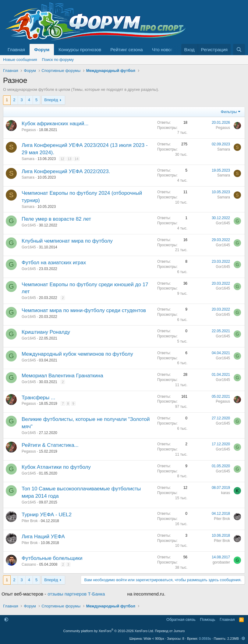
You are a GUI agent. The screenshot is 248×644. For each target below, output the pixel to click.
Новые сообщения (20, 60)
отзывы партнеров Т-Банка (76, 594)
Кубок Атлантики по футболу (56, 467)
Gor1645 (29, 225)
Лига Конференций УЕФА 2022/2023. (66, 171)
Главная (16, 50)
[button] (6, 619)
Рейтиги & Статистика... (50, 445)
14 (76, 159)
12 (62, 159)
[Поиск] (239, 50)
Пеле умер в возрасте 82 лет (56, 219)
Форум (42, 50)
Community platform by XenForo (109, 631)
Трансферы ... (38, 398)
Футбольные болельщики (52, 558)
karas (226, 493)
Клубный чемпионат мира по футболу (67, 241)
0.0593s (205, 639)
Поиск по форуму (58, 60)
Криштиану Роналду (46, 332)
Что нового (163, 50)
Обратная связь (181, 619)
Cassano (29, 564)
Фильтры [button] (229, 112)
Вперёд (51, 100)
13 (69, 159)
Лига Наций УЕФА (43, 537)
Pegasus (29, 130)
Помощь (207, 619)
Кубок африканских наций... (55, 124)
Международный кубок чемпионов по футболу (77, 354)
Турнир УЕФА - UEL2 (47, 515)
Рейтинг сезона (126, 50)
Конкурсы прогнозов (80, 50)
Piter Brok (30, 521)
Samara (28, 159)
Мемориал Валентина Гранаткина (62, 376)
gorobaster (221, 562)
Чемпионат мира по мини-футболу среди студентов (84, 310)
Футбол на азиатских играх (54, 263)
